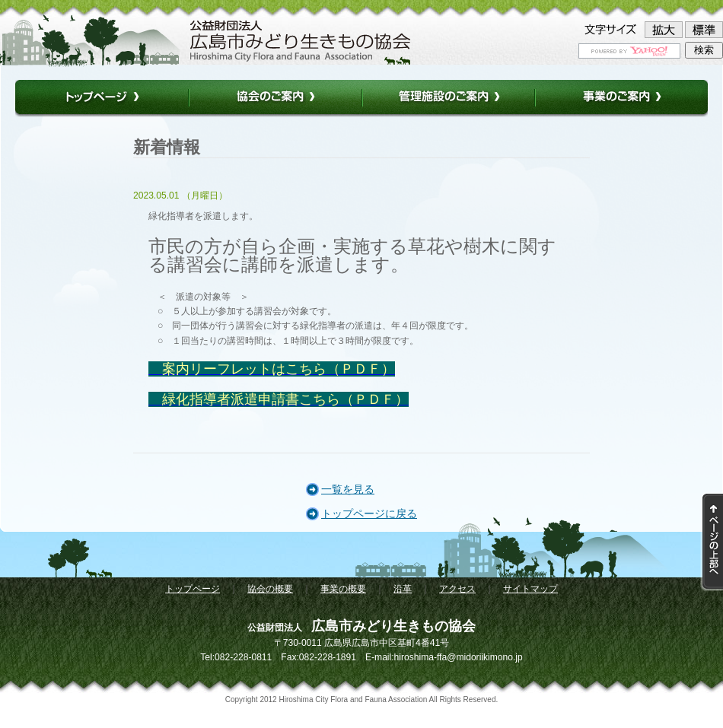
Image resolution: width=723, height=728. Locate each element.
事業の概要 (343, 589)
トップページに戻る (369, 513)
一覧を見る (348, 489)
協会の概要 (270, 589)
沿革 (403, 589)
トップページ (193, 589)
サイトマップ (530, 589)
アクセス (457, 589)
